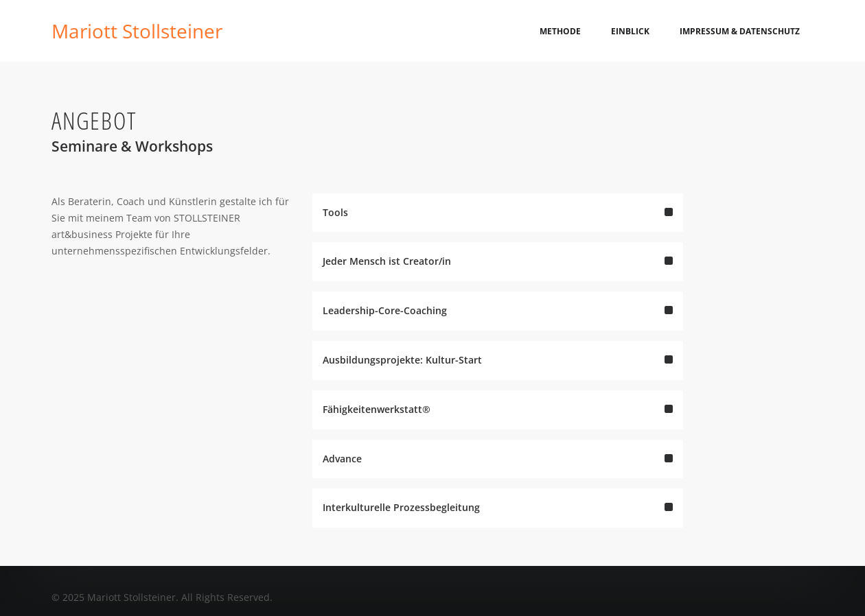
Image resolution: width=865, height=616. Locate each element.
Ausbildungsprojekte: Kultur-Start (498, 373)
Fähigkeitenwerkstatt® (498, 422)
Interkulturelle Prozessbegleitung (498, 521)
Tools (498, 225)
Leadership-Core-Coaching (498, 323)
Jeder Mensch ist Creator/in (498, 275)
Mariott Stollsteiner (137, 31)
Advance (498, 472)
